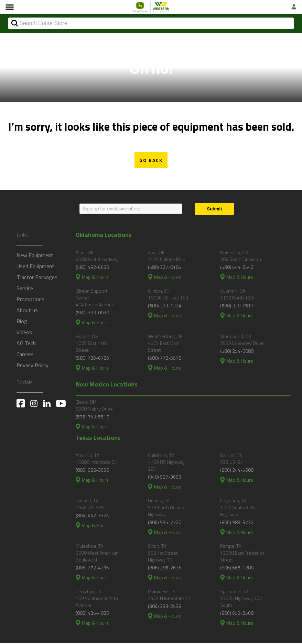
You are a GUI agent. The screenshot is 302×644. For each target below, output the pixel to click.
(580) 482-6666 (92, 268)
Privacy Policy (33, 366)
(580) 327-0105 (165, 268)
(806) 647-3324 (92, 516)
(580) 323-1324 (165, 307)
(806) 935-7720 (165, 523)
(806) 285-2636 (165, 569)
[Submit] (214, 210)
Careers (25, 355)
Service (25, 289)
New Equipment (35, 256)
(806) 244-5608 (237, 471)
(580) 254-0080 (237, 352)
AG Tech (26, 344)
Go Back (151, 161)
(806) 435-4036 (92, 614)
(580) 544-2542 (237, 268)
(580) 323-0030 (92, 313)
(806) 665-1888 (237, 569)
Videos (24, 333)
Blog (22, 322)
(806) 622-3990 (92, 471)
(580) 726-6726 (92, 359)
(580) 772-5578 (165, 359)
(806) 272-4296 (92, 569)
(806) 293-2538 (165, 607)
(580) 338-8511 (237, 307)
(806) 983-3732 (237, 523)
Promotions (30, 300)
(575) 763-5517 (92, 418)
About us (27, 311)
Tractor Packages (37, 278)
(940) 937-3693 (165, 478)
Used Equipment (35, 267)
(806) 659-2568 (237, 614)
